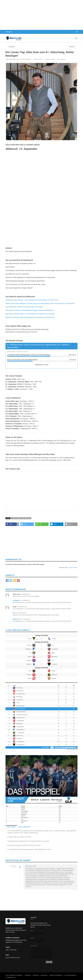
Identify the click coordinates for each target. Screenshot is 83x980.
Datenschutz (44, 975)
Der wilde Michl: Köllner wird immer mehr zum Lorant (24, 307)
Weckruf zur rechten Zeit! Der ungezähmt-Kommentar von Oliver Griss (30, 317)
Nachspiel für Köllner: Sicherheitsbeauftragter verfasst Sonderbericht (30, 310)
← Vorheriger (11, 47)
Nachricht (34, 946)
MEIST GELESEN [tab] (11, 827)
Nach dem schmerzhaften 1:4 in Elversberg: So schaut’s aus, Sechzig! (30, 314)
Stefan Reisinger (25, 518)
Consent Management (70, 975)
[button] (12, 524)
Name (32, 931)
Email (32, 938)
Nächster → (73, 47)
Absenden (49, 962)
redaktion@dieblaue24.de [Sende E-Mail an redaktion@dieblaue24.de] (13, 958)
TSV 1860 (15, 518)
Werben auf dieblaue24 (56, 975)
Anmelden (9, 32)
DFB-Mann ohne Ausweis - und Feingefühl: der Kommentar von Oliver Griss (32, 300)
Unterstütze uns (11, 977)
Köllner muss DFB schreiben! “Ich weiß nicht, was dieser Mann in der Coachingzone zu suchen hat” (40, 304)
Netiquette (28, 975)
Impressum (36, 975)
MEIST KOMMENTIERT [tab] (25, 827)
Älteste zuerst (73, 567)
